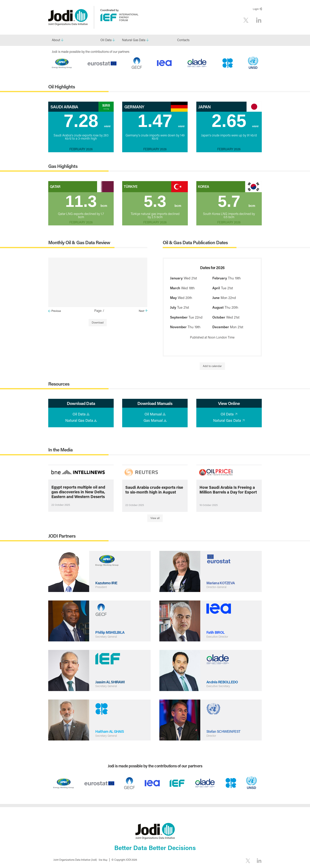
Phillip (112, 632)
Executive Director (219, 637)
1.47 (161, 121)
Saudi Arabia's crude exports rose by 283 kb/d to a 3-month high (81, 137)
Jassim (112, 682)
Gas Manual (153, 420)
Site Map (104, 860)
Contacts (183, 40)
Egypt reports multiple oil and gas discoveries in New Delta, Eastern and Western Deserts (78, 492)
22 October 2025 (61, 505)
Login (256, 9)
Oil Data (106, 40)
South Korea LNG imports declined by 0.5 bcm (229, 214)
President (102, 587)
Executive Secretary (220, 686)
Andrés (224, 682)
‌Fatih (216, 632)
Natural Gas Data (134, 40)
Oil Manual (153, 414)
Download (98, 322)
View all (155, 518)
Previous (56, 311)
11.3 (87, 200)
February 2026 (81, 149)
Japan (204, 107)
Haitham (112, 731)
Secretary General (107, 637)
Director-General (218, 587)
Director (212, 736)
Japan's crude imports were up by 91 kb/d (229, 135)
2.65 (235, 121)
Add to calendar (212, 366)
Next (141, 311)
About (56, 40)
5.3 (163, 200)
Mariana (222, 582)
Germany (134, 107)
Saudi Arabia (64, 107)
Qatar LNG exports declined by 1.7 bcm (81, 214)
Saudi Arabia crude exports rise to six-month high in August (154, 490)
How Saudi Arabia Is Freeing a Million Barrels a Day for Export (228, 490)
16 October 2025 (209, 505)
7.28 (87, 121)
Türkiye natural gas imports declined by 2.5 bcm (155, 214)
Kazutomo (108, 582)
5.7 (237, 200)
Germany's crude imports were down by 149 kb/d (155, 137)
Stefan (226, 731)
